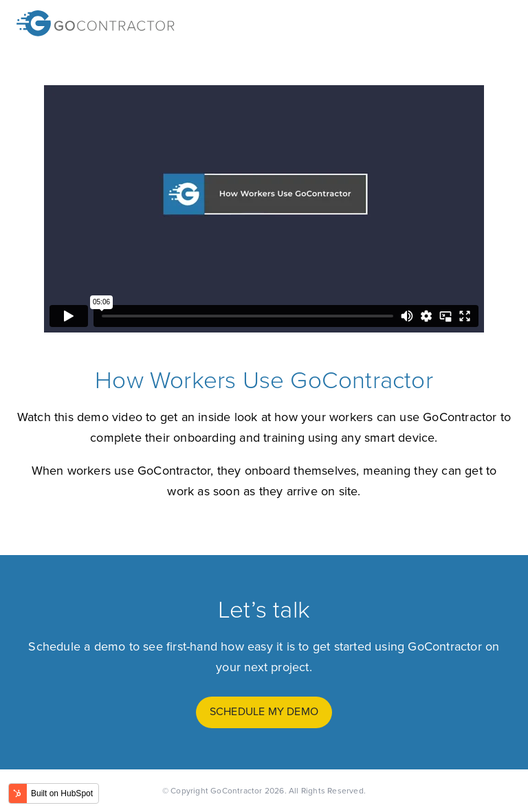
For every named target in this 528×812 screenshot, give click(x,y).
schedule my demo (264, 712)
